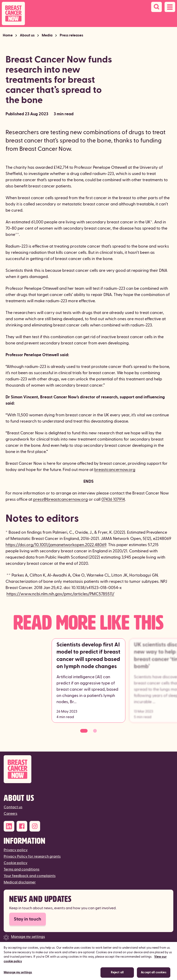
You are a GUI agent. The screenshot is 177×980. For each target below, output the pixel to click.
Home (8, 35)
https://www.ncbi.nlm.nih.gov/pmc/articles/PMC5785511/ (60, 594)
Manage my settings (28, 937)
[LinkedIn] (9, 826)
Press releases (71, 35)
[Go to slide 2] (95, 731)
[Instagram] (35, 826)
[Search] (156, 7)
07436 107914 (113, 499)
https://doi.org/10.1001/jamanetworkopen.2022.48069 (56, 545)
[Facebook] (22, 826)
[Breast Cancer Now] (88, 769)
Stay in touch (28, 919)
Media (47, 35)
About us (27, 35)
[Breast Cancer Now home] (13, 13)
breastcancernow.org (115, 470)
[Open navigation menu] (170, 7)
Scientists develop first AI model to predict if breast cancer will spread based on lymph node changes (88, 656)
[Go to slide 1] (84, 731)
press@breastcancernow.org (60, 499)
